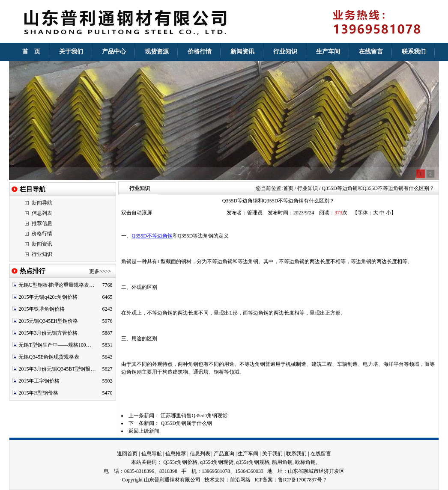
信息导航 (152, 454)
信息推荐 (176, 454)
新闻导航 (42, 203)
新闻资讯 (42, 244)
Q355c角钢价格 (180, 462)
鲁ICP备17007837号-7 (302, 480)
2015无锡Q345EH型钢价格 (48, 321)
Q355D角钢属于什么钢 (186, 423)
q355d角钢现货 (217, 462)
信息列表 (42, 213)
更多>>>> (100, 271)
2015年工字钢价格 (39, 381)
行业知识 (42, 254)
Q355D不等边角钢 (152, 236)
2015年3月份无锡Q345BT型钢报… (57, 369)
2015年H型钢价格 (38, 393)
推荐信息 (42, 223)
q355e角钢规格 (252, 462)
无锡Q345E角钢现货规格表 (49, 357)
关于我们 (272, 454)
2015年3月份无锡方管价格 (48, 333)
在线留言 (321, 454)
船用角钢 (282, 462)
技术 (209, 480)
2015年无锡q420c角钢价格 (48, 297)
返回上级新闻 (144, 431)
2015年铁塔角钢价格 (42, 309)
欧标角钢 (305, 462)
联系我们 (296, 454)
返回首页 (127, 454)
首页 (288, 188)
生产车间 (248, 454)
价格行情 (42, 234)
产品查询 (224, 454)
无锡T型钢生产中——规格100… (55, 345)
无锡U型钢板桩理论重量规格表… (56, 285)
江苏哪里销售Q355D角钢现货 (194, 416)
